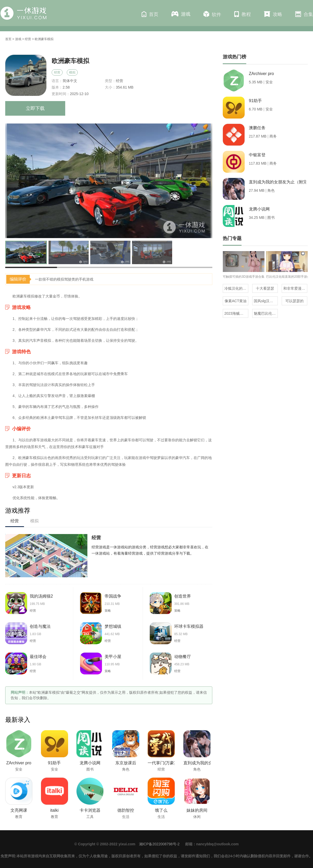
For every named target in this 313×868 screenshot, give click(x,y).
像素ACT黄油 (236, 301)
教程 (243, 14)
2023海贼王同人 (236, 313)
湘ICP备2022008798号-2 (159, 844)
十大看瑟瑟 (265, 288)
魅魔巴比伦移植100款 (266, 313)
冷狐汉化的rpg (236, 288)
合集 (304, 14)
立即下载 (35, 108)
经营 (28, 39)
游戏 (181, 14)
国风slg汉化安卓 (266, 301)
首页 (150, 14)
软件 (212, 14)
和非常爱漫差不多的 (295, 288)
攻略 (273, 14)
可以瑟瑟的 (294, 301)
